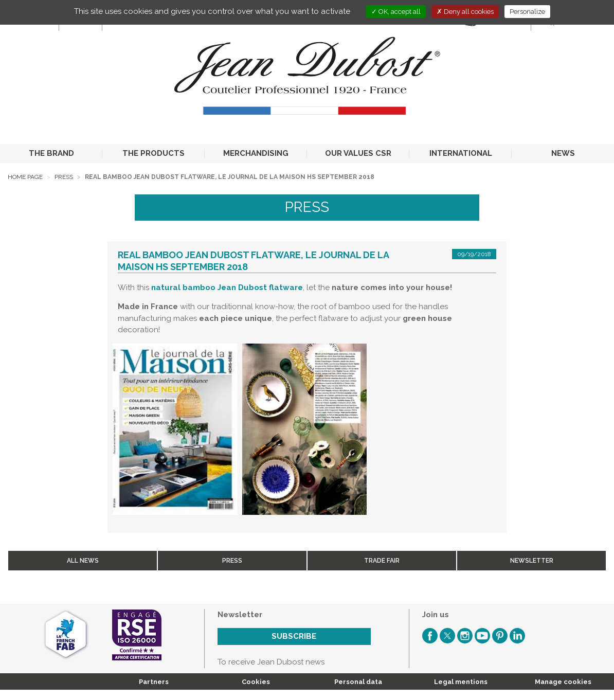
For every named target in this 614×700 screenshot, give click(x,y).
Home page (25, 177)
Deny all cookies (465, 12)
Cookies (256, 682)
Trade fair (382, 561)
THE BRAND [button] (51, 153)
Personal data (358, 682)
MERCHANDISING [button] (256, 153)
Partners (154, 682)
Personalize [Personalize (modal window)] (527, 12)
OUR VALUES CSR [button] (358, 153)
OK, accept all (396, 12)
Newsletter (532, 561)
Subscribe (294, 636)
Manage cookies (563, 682)
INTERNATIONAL (461, 153)
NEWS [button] (563, 153)
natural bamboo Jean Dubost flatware (227, 288)
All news (83, 561)
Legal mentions (461, 682)
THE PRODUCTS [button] (153, 153)
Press (64, 177)
